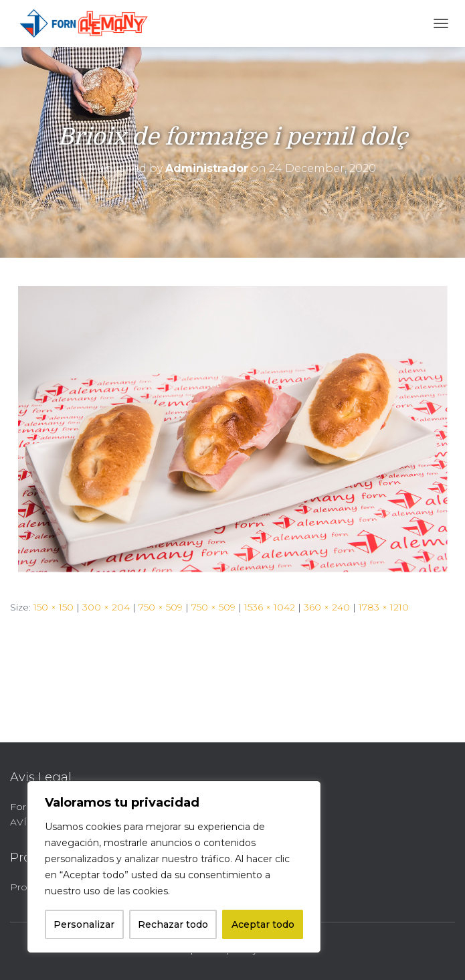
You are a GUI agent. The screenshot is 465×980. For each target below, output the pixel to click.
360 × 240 (327, 607)
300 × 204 (106, 607)
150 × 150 (54, 607)
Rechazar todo (173, 924)
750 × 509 (161, 607)
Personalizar (84, 924)
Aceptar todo (263, 924)
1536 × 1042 (270, 607)
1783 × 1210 (384, 607)
